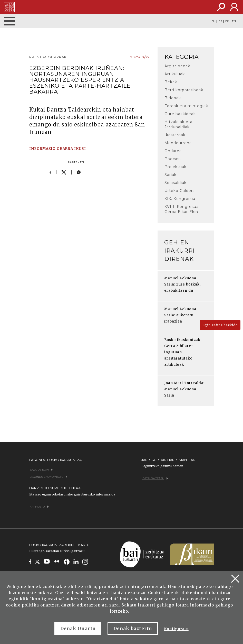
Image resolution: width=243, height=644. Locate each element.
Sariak (171, 175)
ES (220, 21)
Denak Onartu (78, 629)
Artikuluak (175, 74)
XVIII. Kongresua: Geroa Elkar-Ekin (182, 209)
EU (213, 21)
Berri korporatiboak (184, 90)
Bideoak (173, 98)
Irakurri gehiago (156, 605)
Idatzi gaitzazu (155, 478)
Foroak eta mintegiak (186, 106)
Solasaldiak (176, 183)
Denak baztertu (133, 629)
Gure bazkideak (180, 114)
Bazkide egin (41, 470)
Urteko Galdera (180, 191)
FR (227, 21)
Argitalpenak (177, 66)
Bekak (171, 82)
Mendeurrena (178, 143)
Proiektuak (176, 167)
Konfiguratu (176, 629)
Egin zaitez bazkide (220, 325)
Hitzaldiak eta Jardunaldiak (179, 124)
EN (234, 21)
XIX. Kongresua (180, 199)
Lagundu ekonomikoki (48, 477)
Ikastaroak (175, 135)
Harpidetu (39, 507)
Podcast (173, 159)
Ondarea (173, 151)
